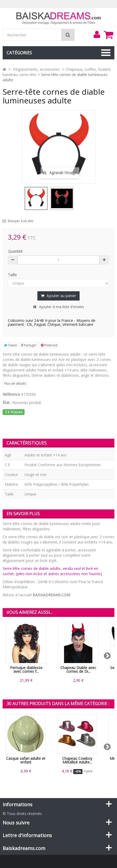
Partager (29, 345)
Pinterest (49, 345)
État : (7, 402)
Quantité (15, 251)
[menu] (97, 35)
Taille (13, 275)
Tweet (11, 345)
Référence (11, 394)
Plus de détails (15, 383)
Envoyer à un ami (21, 221)
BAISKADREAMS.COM (52, 595)
